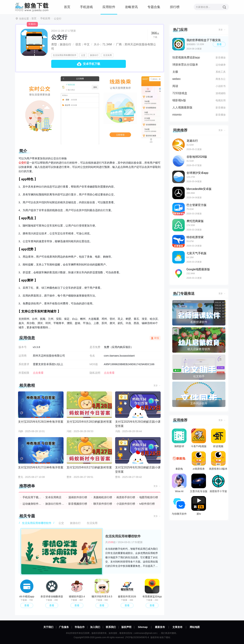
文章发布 (177, 627)
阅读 (175, 86)
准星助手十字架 (218, 483)
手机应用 (45, 18)
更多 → (157, 386)
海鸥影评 (179, 438)
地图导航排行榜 (149, 497)
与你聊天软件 (179, 506)
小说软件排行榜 (126, 504)
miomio (177, 115)
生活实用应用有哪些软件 (65, 55)
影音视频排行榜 (78, 504)
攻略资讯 (131, 7)
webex (177, 79)
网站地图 (195, 627)
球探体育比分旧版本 (185, 65)
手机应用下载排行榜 (32, 497)
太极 (175, 72)
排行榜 (175, 7)
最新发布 (160, 627)
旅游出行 (94, 55)
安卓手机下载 (92, 64)
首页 (67, 7)
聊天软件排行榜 (103, 504)
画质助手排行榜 (126, 497)
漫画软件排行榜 (78, 497)
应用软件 (109, 7)
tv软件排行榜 (147, 504)
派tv (199, 506)
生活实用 (107, 55)
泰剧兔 (179, 461)
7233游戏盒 (180, 93)
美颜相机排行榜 (103, 497)
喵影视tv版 (179, 100)
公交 (83, 55)
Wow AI (179, 483)
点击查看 (109, 373)
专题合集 (154, 7)
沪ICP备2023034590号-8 (137, 637)
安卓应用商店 (53, 497)
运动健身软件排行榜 (32, 504)
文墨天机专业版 (199, 483)
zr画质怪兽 (199, 461)
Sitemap (143, 627)
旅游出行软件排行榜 (55, 504)
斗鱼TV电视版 (199, 438)
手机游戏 (86, 7)
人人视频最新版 (182, 107)
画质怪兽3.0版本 (218, 461)
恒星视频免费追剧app (186, 57)
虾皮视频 (218, 438)
